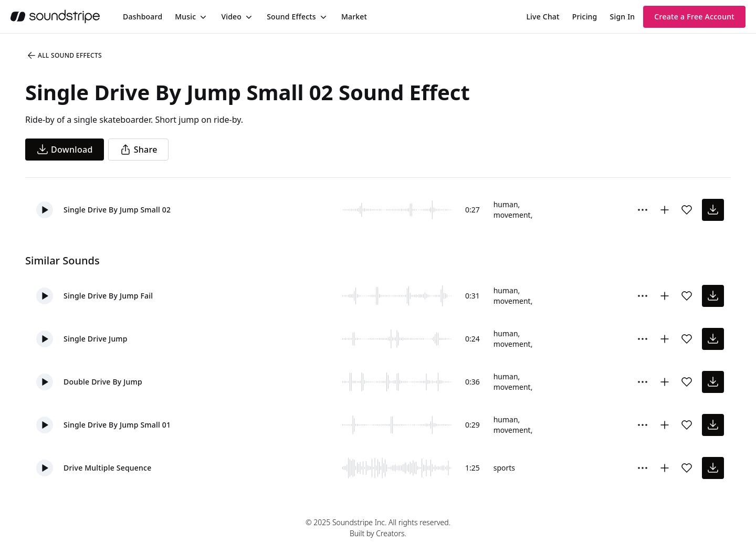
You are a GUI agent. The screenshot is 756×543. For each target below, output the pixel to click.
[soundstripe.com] (55, 17)
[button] (45, 210)
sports (504, 468)
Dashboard (143, 17)
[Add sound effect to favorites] (687, 210)
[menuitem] (143, 17)
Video (231, 17)
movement (512, 215)
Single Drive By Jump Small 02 (117, 210)
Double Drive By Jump (103, 382)
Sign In (623, 17)
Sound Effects (291, 17)
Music (185, 17)
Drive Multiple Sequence (107, 468)
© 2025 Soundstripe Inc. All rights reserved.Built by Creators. (378, 528)
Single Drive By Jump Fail (108, 296)
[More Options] (643, 210)
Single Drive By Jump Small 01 (117, 425)
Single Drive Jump (96, 339)
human (506, 204)
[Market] (354, 17)
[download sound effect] (713, 210)
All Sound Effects (64, 56)
